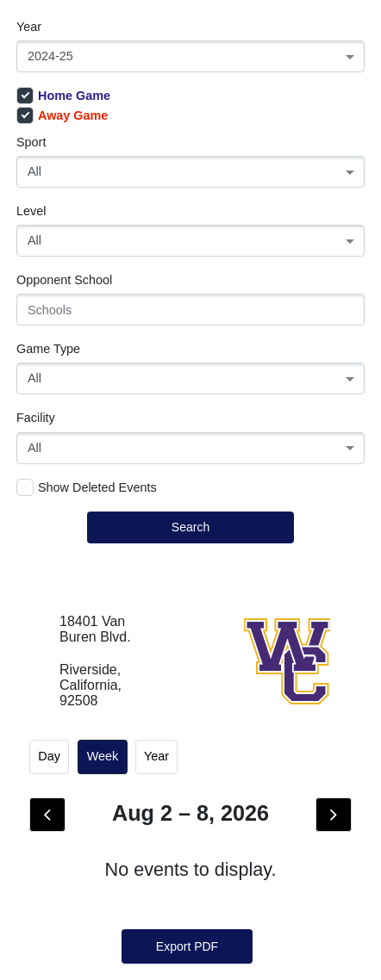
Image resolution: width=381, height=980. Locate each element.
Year (29, 27)
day (49, 756)
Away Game (62, 115)
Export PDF (187, 946)
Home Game (63, 96)
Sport (31, 142)
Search (190, 527)
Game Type (48, 349)
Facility (36, 418)
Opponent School (64, 280)
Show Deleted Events (87, 487)
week (103, 756)
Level (31, 211)
